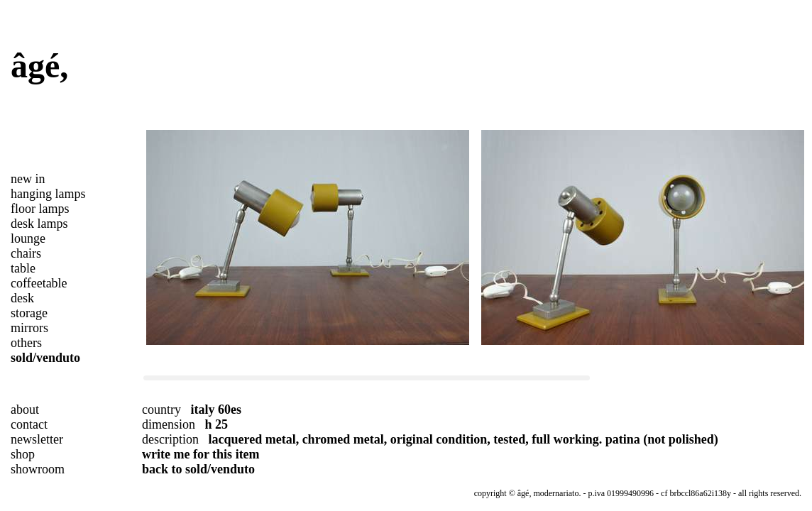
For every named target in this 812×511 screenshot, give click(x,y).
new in (28, 179)
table (23, 268)
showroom (38, 469)
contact (29, 424)
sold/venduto (45, 358)
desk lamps (39, 224)
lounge (28, 238)
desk (22, 298)
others (26, 343)
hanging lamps (48, 194)
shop (23, 454)
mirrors (29, 328)
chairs (26, 253)
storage (29, 313)
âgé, (39, 66)
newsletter (37, 439)
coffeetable (39, 283)
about (25, 410)
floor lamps (40, 209)
